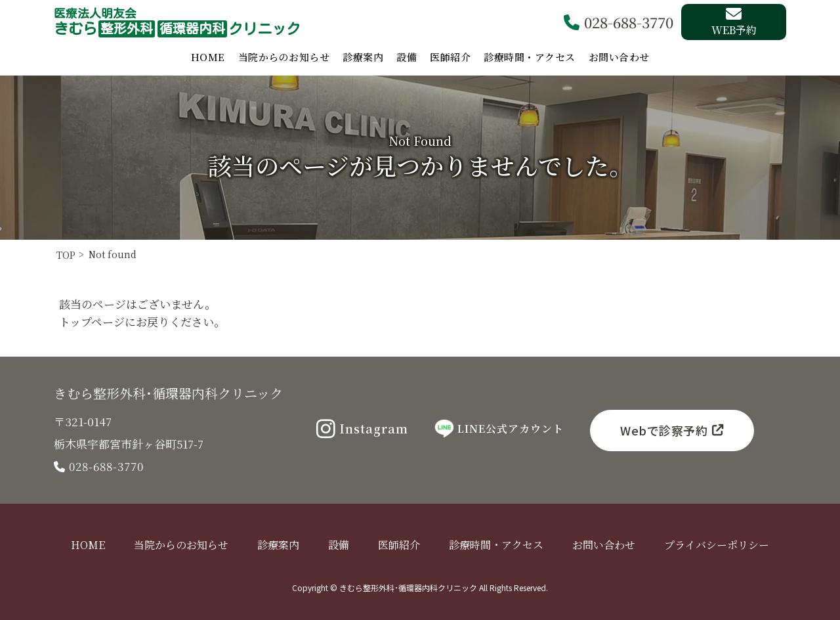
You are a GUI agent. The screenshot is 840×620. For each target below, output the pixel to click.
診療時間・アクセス (530, 57)
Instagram (362, 429)
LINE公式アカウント (499, 429)
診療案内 (363, 57)
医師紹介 (450, 57)
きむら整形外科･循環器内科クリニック (168, 393)
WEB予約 (734, 22)
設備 (407, 57)
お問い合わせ (619, 57)
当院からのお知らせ (284, 57)
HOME (208, 57)
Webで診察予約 (672, 430)
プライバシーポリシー (717, 545)
